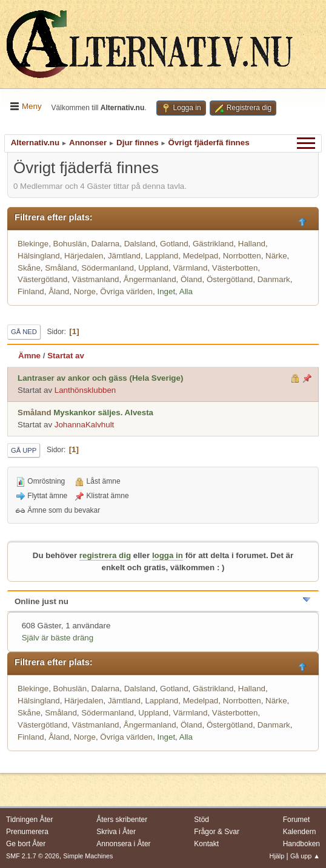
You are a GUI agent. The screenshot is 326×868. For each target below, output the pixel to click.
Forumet (297, 820)
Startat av (66, 356)
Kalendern (300, 832)
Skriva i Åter (116, 832)
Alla (186, 291)
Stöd (201, 820)
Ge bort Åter (26, 844)
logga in (168, 555)
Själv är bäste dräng (58, 638)
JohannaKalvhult (85, 425)
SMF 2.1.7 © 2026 (33, 856)
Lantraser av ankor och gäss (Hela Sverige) (100, 378)
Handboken (301, 844)
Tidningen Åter (30, 820)
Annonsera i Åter (123, 844)
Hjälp (277, 856)
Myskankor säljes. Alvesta (103, 413)
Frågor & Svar (217, 832)
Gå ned (24, 332)
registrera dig (105, 555)
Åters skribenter (122, 820)
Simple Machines (88, 856)
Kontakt (206, 844)
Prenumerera (27, 832)
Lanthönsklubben (85, 390)
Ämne (29, 356)
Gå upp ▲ (305, 856)
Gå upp (24, 450)
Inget (166, 291)
